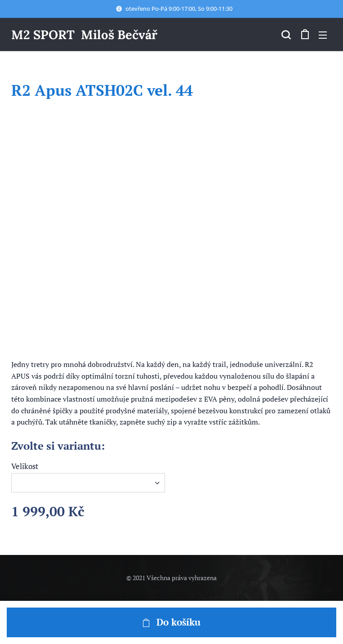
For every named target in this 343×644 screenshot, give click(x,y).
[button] (286, 35)
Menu (323, 35)
